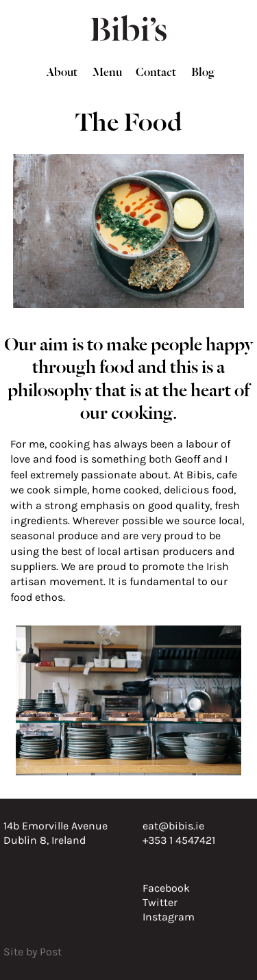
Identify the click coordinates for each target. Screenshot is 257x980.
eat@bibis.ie (173, 826)
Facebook (166, 888)
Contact (156, 70)
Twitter (160, 902)
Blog (203, 70)
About (62, 70)
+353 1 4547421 (179, 840)
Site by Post (33, 952)
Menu (107, 70)
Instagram (169, 917)
